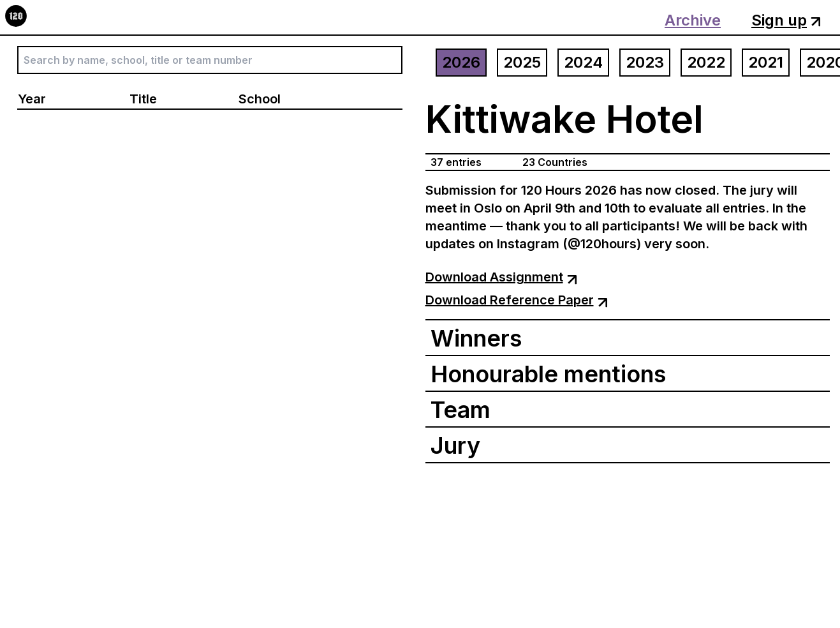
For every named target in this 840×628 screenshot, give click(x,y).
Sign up (786, 20)
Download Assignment (501, 277)
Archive (693, 20)
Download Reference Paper (517, 300)
